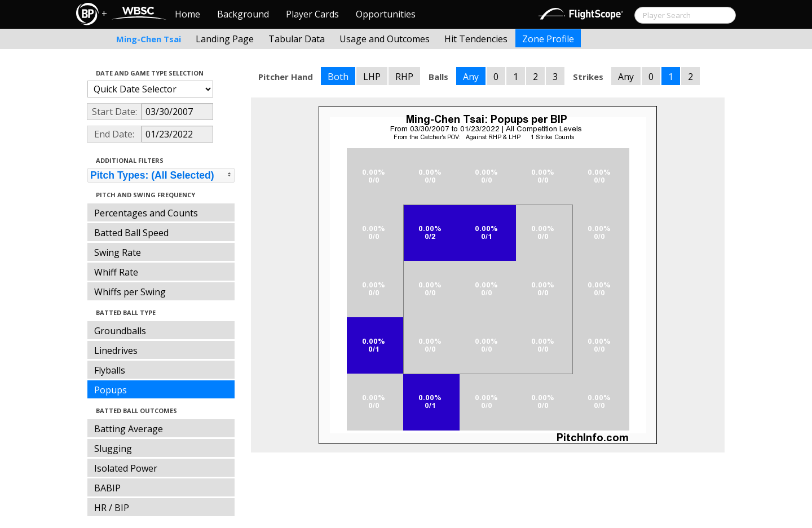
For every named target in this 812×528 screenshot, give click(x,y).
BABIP (107, 488)
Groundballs (120, 331)
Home (187, 14)
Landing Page (225, 39)
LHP (372, 77)
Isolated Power (126, 468)
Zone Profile (548, 39)
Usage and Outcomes (385, 39)
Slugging (113, 449)
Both (338, 77)
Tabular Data (297, 39)
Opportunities (386, 14)
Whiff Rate (116, 272)
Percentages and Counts (146, 213)
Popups (111, 390)
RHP (404, 77)
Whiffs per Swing (130, 292)
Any (471, 77)
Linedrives (116, 350)
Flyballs (110, 370)
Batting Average (129, 429)
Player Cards (312, 14)
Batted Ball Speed (131, 233)
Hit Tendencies (476, 39)
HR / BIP (112, 508)
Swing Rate (118, 252)
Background (243, 14)
